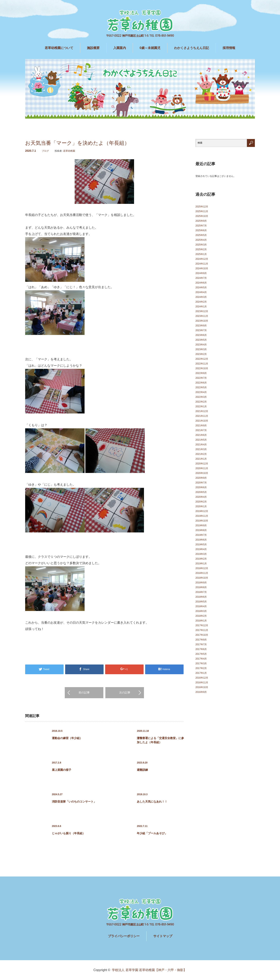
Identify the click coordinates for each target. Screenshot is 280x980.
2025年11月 (202, 211)
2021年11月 (202, 416)
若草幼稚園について (59, 48)
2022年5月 (201, 387)
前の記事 (84, 692)
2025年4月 (201, 240)
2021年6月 (201, 435)
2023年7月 (201, 330)
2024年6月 (201, 283)
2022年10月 (202, 368)
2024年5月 (201, 288)
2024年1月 (201, 307)
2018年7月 (201, 592)
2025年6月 (201, 230)
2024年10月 (202, 268)
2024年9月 (201, 273)
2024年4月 (201, 292)
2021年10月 (202, 421)
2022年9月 (201, 373)
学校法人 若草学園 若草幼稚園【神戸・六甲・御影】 (149, 970)
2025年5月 (201, 235)
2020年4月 (201, 497)
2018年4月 (201, 606)
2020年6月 (201, 487)
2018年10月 (202, 578)
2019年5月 (201, 545)
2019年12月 (202, 511)
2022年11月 (202, 364)
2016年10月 (202, 687)
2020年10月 (202, 473)
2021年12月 (202, 411)
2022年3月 (201, 397)
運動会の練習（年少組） (67, 738)
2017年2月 (201, 668)
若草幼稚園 (69, 151)
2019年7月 (201, 535)
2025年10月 (202, 216)
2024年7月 (201, 278)
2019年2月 (201, 559)
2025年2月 (201, 249)
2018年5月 (201, 602)
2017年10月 (202, 635)
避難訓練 (142, 770)
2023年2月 (201, 354)
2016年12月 (202, 678)
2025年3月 (201, 245)
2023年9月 (201, 326)
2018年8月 (201, 587)
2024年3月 (201, 297)
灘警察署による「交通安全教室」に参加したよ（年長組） (160, 740)
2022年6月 (201, 383)
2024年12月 (202, 259)
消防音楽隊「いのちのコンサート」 (74, 802)
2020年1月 (201, 506)
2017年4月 (201, 659)
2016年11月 (202, 683)
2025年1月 (201, 254)
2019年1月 (201, 564)
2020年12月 (202, 464)
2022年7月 (201, 378)
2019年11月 (202, 516)
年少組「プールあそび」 (152, 833)
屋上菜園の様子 (62, 770)
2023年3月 (201, 349)
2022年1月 (201, 407)
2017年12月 (202, 625)
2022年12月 (202, 359)
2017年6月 (201, 649)
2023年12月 (202, 311)
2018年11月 (202, 573)
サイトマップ (163, 936)
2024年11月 (202, 264)
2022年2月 (201, 402)
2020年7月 (201, 483)
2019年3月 (201, 554)
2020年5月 (201, 492)
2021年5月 (201, 440)
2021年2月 (201, 454)
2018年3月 (201, 611)
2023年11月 (202, 316)
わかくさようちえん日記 (191, 48)
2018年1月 (201, 621)
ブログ (45, 151)
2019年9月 (201, 525)
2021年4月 (201, 445)
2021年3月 (201, 449)
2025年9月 (201, 221)
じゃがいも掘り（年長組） (69, 833)
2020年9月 (201, 478)
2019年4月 (201, 549)
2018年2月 (201, 616)
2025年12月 (202, 207)
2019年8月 (201, 530)
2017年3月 (201, 664)
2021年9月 (201, 426)
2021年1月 (201, 459)
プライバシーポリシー (124, 936)
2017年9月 (201, 640)
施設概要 (93, 48)
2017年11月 (202, 630)
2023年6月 (201, 335)
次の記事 (125, 692)
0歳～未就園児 (150, 48)
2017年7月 (201, 644)
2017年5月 (201, 654)
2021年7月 (201, 430)
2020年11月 (202, 468)
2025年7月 (201, 226)
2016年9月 (201, 692)
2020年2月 (201, 502)
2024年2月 (201, 302)
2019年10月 (202, 521)
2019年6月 (201, 540)
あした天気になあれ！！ (152, 802)
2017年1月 (201, 673)
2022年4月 (201, 392)
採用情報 (229, 48)
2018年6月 (201, 597)
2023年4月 (201, 345)
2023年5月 (201, 340)
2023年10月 (202, 321)
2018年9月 (201, 583)
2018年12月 (202, 568)
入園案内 (120, 48)
